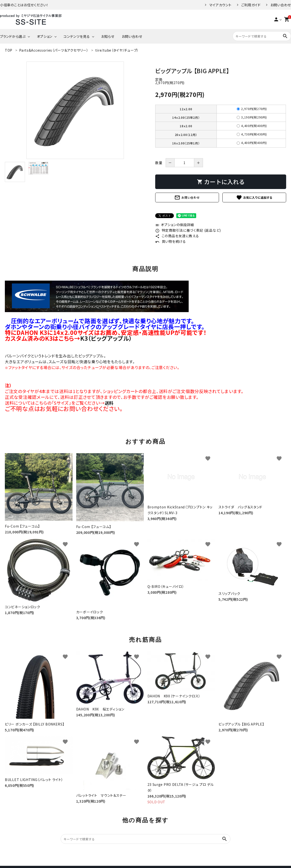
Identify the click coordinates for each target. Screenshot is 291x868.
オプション (45, 36)
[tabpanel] (75, 110)
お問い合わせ (281, 5)
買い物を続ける (171, 241)
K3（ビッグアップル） (106, 338)
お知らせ (108, 36)
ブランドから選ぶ (13, 36)
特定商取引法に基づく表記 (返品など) (188, 230)
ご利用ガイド (251, 5)
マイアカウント (220, 5)
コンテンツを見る (77, 36)
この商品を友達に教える (177, 236)
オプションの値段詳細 (175, 225)
